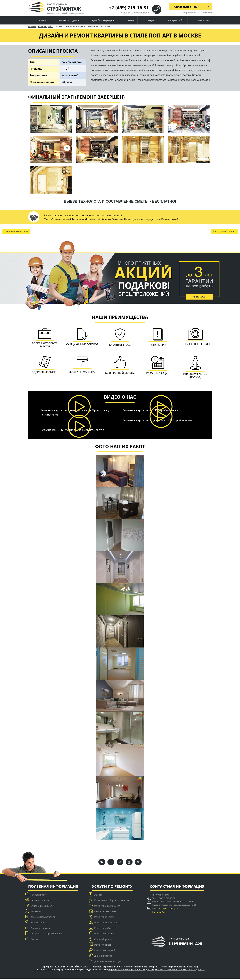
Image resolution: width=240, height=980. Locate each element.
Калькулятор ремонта (43, 918)
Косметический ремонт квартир (112, 902)
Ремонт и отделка (67, 20)
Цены (129, 20)
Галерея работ (174, 20)
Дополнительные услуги (108, 963)
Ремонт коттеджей (105, 952)
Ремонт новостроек (105, 913)
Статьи (34, 941)
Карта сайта (159, 913)
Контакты (201, 20)
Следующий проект (224, 231)
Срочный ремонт (104, 941)
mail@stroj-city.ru (169, 910)
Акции (149, 20)
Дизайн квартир (103, 957)
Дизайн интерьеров (101, 20)
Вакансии (36, 913)
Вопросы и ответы (41, 924)
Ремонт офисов (103, 946)
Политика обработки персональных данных (180, 971)
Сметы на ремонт (40, 929)
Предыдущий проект (16, 231)
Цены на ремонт (40, 902)
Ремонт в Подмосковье (107, 924)
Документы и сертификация (46, 935)
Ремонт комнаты (104, 935)
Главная (38, 20)
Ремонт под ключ (104, 918)
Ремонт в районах (104, 929)
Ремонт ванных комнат (107, 907)
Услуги (98, 896)
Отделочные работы (42, 907)
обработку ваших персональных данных (131, 971)
